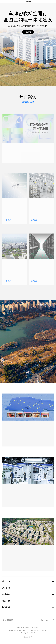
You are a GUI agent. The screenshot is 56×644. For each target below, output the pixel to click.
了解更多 (28, 32)
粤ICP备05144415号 (28, 633)
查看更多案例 (28, 102)
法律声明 (28, 637)
